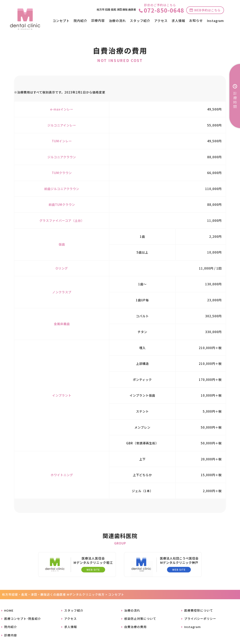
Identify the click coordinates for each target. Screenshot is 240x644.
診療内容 (11, 635)
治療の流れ (117, 21)
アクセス (161, 21)
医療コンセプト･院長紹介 (23, 619)
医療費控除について (199, 610)
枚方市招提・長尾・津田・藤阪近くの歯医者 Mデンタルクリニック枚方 (53, 594)
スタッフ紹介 (140, 21)
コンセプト (61, 21)
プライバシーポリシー (200, 619)
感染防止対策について (140, 619)
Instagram (215, 21)
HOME (9, 610)
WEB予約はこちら (207, 10)
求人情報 (178, 21)
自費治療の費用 (135, 627)
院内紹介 (80, 21)
